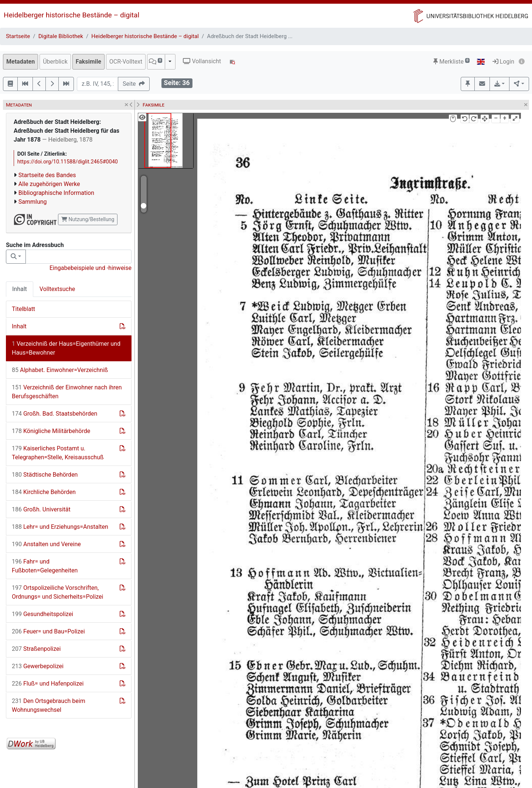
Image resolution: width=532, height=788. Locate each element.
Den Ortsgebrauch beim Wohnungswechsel (49, 705)
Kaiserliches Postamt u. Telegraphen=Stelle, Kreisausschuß (58, 453)
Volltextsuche (57, 289)
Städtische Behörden (45, 475)
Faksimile (88, 62)
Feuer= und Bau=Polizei (48, 631)
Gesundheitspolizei (42, 614)
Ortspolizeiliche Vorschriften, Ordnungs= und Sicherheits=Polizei (57, 592)
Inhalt (20, 289)
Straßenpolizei (36, 649)
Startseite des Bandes (47, 175)
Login (503, 62)
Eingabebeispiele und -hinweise (91, 268)
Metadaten (21, 62)
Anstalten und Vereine (46, 544)
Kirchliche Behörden (44, 492)
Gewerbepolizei (38, 666)
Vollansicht (202, 61)
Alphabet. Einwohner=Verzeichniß (60, 370)
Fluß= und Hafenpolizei (48, 684)
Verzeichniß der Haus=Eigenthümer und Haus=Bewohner (66, 348)
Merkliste (451, 62)
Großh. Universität (41, 509)
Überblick (55, 62)
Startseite (18, 36)
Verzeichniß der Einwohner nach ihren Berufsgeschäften (67, 392)
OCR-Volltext (126, 62)
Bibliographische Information (56, 193)
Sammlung (33, 202)
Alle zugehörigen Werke (49, 184)
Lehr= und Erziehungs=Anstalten (60, 527)
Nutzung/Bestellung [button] (88, 219)
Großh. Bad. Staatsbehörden (54, 414)
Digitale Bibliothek (61, 36)
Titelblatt (23, 309)
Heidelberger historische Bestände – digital (71, 15)
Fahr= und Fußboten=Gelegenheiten (45, 566)
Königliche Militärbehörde (51, 431)
